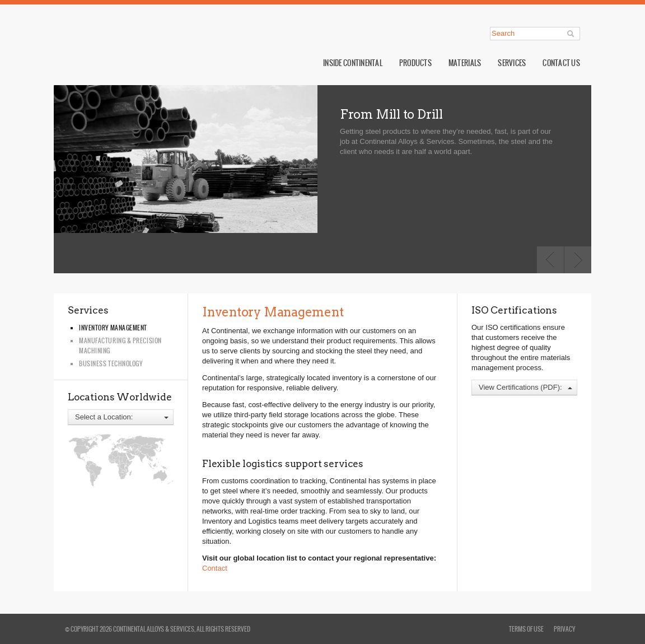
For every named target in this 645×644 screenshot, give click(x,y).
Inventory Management (113, 328)
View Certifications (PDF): (525, 387)
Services (512, 63)
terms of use (526, 629)
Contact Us (561, 63)
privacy (564, 629)
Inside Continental (353, 63)
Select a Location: (122, 417)
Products (415, 63)
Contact (215, 568)
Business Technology (111, 363)
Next (578, 260)
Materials (465, 63)
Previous (550, 260)
